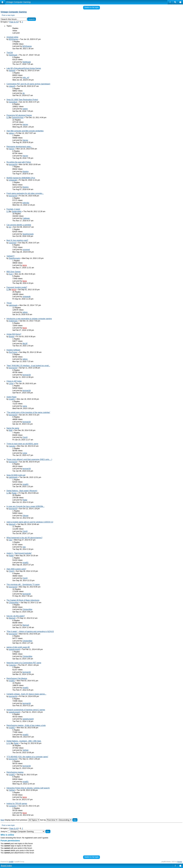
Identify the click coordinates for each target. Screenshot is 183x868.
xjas (10, 540)
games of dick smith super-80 (18, 647)
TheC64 (10, 53)
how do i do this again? (16, 616)
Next (2, 820)
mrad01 (12, 399)
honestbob (13, 102)
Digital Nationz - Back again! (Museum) (22, 491)
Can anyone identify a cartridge (19, 225)
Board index (6, 866)
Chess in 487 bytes (14, 381)
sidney (11, 133)
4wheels (12, 71)
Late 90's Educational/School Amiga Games (24, 68)
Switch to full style (91, 7)
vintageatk (13, 180)
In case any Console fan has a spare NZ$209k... (25, 506)
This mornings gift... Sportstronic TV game (23, 584)
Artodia (180, 862)
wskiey (25, 109)
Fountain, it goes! (13, 209)
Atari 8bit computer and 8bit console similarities (25, 131)
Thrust (9, 303)
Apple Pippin (11, 397)
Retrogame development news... (19, 147)
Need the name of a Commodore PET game (24, 663)
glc (24, 93)
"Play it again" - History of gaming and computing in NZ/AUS (30, 631)
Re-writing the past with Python (19, 162)
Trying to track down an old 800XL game (22, 444)
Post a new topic (8, 15)
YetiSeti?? (10, 256)
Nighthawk (13, 55)
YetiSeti (25, 750)
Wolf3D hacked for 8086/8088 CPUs (21, 178)
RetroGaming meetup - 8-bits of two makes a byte (26, 725)
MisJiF (25, 344)
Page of (14, 22)
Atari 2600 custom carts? (16, 569)
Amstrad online (12, 37)
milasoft (12, 86)
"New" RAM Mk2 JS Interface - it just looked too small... (28, 366)
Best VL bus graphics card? (17, 240)
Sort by (49, 820)
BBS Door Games (14, 272)
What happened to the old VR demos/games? (24, 538)
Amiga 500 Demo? (14, 334)
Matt (11, 430)
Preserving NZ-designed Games (19, 115)
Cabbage (26, 218)
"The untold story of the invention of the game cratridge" (28, 412)
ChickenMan (14, 603)
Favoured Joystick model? (17, 287)
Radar (14, 493)
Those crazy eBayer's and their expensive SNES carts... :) (29, 459)
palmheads (13, 305)
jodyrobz (26, 203)
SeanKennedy (28, 234)
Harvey (25, 124)
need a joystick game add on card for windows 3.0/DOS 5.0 (30, 522)
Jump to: (4, 832)
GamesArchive (18, 118)
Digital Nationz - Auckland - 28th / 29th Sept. (24, 741)
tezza (25, 265)
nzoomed (12, 243)
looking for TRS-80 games (17, 804)
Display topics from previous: (22, 820)
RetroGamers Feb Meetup (17, 678)
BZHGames (14, 39)
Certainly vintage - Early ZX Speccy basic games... (26, 694)
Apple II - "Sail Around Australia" (19, 553)
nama (25, 406)
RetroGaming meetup (15, 772)
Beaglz (12, 337)
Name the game (13, 428)
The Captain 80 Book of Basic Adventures (23, 600)
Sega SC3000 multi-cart (16, 475)
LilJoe (11, 384)
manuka (12, 446)
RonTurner (13, 352)
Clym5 (25, 437)
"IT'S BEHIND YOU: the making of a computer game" (27, 757)
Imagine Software (13, 350)
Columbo (12, 665)
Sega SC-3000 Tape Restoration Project (22, 100)
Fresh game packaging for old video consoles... (25, 193)
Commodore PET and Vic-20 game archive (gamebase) (28, 84)
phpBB (11, 862)
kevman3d (13, 165)
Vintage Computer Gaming (18, 2)
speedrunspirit (14, 649)
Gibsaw (25, 516)
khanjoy (25, 171)
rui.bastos (13, 806)
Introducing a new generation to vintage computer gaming (29, 319)
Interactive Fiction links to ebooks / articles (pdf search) (28, 788)
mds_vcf (26, 78)
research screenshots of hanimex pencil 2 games (26, 710)
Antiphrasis (13, 321)
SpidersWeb (17, 211)
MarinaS (12, 524)
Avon (11, 274)
